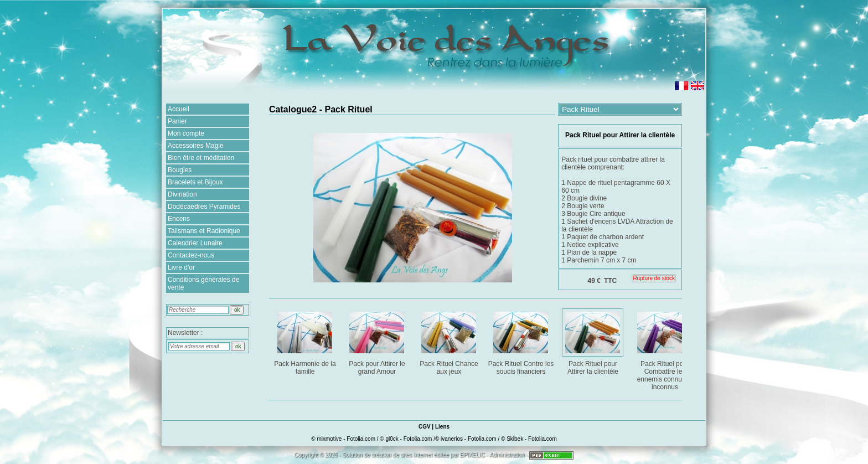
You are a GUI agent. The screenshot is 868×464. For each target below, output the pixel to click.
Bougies (180, 170)
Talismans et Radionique (204, 231)
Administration (507, 455)
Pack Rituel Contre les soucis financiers (521, 341)
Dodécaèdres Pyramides (204, 207)
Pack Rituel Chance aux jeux (450, 341)
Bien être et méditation (201, 158)
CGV (425, 427)
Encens (179, 219)
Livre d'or (181, 267)
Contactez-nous (191, 255)
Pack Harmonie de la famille (306, 341)
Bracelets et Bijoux (195, 182)
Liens (442, 427)
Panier (177, 121)
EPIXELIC (472, 455)
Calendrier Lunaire (195, 243)
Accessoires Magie (196, 146)
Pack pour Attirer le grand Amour (378, 341)
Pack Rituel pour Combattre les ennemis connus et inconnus (666, 349)
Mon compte (186, 133)
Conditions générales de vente (203, 283)
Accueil (179, 109)
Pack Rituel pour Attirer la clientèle (594, 341)
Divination (182, 194)
